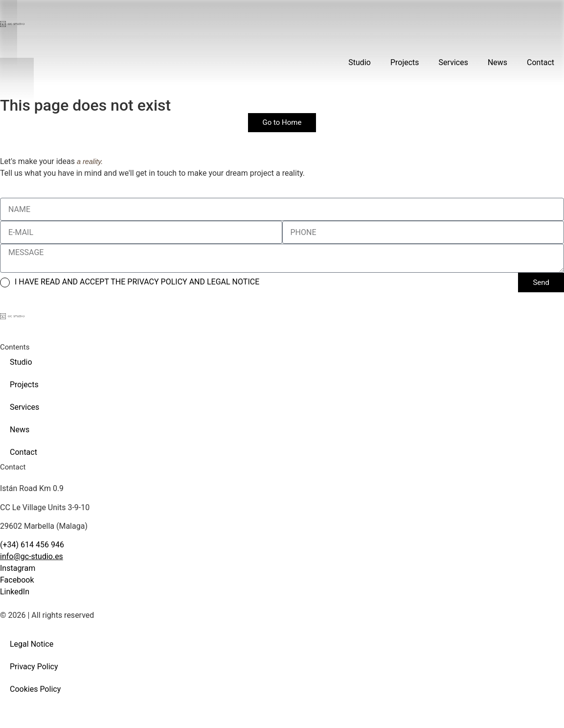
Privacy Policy (34, 667)
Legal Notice (32, 644)
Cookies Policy (35, 689)
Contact (541, 62)
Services (453, 62)
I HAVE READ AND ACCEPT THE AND (137, 282)
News (497, 62)
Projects (405, 62)
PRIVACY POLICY (158, 282)
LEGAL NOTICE (233, 282)
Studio (360, 62)
